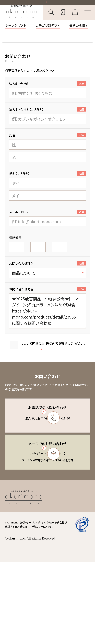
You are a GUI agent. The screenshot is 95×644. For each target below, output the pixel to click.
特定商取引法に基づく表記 (70, 567)
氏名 (48, 147)
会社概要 (60, 578)
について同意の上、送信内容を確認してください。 (52, 357)
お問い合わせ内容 (48, 301)
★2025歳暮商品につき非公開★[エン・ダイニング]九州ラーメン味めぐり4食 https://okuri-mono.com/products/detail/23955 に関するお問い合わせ (48, 323)
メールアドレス (48, 224)
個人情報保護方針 (65, 573)
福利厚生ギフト (70, 42)
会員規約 (60, 561)
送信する (60, 382)
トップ (8, 57)
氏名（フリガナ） (48, 185)
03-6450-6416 (47, 462)
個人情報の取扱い (32, 355)
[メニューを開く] (87, 15)
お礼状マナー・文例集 (41, 42)
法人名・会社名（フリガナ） (48, 121)
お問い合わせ (26, 57)
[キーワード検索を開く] (51, 15)
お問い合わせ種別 (48, 275)
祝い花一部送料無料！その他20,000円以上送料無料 (49, 4)
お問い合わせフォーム (47, 512)
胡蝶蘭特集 (14, 42)
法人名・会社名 (48, 95)
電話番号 (15, 249)
